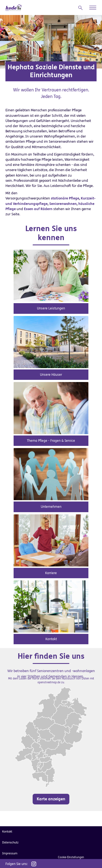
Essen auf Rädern (38, 209)
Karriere (51, 573)
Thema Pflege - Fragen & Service (51, 441)
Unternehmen (51, 507)
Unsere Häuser (51, 375)
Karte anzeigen (51, 799)
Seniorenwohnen (63, 204)
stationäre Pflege (65, 198)
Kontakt (51, 639)
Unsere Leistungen (51, 308)
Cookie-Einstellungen (71, 857)
